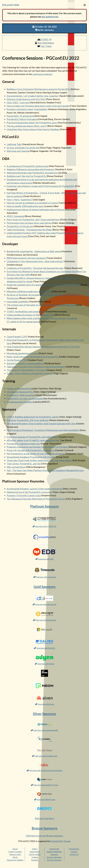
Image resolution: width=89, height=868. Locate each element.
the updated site (50, 17)
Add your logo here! (45, 818)
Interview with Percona (45, 799)
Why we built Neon (16, 467)
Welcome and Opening (18, 151)
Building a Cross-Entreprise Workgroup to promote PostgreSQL (38, 89)
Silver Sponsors (45, 714)
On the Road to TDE (17, 360)
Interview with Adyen (44, 664)
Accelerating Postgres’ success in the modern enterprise (35, 489)
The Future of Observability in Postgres (26, 370)
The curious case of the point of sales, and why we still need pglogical (41, 305)
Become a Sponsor (54, 860)
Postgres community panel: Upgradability (27, 109)
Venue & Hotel (15, 854)
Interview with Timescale (45, 577)
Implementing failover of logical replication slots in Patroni (36, 210)
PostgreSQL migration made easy (23, 444)
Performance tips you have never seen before (29, 223)
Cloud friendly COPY (17, 337)
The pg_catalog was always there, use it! (27, 126)
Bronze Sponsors (45, 828)
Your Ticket (46, 46)
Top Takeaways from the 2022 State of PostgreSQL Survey (36, 499)
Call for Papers (35, 854)
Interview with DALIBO (44, 648)
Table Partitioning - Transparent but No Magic (29, 230)
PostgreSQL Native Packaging (22, 119)
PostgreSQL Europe (61, 841)
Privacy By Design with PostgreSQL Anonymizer (31, 450)
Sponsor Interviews (54, 857)
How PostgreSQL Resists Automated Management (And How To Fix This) (43, 347)
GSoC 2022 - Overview (18, 102)
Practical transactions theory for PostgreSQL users (32, 123)
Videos (35, 849)
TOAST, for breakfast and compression (26, 311)
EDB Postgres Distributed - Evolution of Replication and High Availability (43, 430)
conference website (42, 74)
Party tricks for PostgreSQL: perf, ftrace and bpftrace (33, 220)
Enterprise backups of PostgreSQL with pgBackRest (33, 437)
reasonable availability (18, 302)
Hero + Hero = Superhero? (19, 200)
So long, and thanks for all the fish (23, 148)
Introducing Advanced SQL (20, 392)
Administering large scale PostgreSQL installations (32, 173)
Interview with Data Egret (45, 620)
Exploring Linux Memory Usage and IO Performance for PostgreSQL (41, 186)
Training (35, 857)
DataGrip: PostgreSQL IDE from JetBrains (28, 420)
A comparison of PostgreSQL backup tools (28, 166)
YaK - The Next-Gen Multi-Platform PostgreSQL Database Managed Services (45, 470)
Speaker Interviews (54, 852)
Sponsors (54, 854)
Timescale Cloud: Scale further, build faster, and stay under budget (39, 460)
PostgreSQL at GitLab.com (20, 226)
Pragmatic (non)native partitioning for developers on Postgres (37, 447)
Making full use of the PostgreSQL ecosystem (30, 492)
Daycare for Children (15, 860)
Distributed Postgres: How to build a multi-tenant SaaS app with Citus (41, 424)
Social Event (54, 849)
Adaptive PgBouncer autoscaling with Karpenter (31, 169)
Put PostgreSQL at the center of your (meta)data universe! (36, 454)
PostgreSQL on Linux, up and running (25, 398)
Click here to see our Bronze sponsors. (44, 836)
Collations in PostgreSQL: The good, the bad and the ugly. (35, 268)
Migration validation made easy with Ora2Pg (29, 291)
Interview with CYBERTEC (44, 526)
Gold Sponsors (45, 587)
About (15, 849)
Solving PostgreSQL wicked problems (25, 363)
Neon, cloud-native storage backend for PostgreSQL (33, 357)
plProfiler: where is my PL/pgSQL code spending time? (33, 440)
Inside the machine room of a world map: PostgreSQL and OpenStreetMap (43, 285)
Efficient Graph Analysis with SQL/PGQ (26, 99)
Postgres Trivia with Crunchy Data (24, 495)
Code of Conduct (15, 852)
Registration (35, 852)
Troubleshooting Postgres (20, 402)
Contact (74, 852)
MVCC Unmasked (16, 216)
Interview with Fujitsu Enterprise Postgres (45, 770)
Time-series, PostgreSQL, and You (24, 464)
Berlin (15, 857)
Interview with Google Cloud (45, 756)
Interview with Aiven (45, 704)
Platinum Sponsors (44, 506)
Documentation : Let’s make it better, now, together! (33, 96)
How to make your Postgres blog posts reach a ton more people (38, 106)
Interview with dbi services (44, 604)
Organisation (74, 849)
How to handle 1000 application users (25, 206)
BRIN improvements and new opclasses (26, 258)
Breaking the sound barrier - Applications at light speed (34, 251)
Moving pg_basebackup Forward (22, 353)
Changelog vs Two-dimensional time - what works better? (35, 261)
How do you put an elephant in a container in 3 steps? (33, 203)
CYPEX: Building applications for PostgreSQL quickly (33, 417)
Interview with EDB (44, 559)
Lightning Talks (14, 144)
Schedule (35, 860)
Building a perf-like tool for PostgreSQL (26, 176)
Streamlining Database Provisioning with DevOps (31, 457)
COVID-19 (46, 39)
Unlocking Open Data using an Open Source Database (33, 129)
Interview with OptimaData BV (44, 730)
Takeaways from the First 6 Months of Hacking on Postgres (36, 367)
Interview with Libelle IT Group (44, 785)
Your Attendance (46, 43)
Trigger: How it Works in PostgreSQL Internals (30, 373)
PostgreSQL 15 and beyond (20, 116)
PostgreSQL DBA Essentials (21, 395)
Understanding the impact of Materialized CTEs (31, 315)
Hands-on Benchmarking (19, 388)
